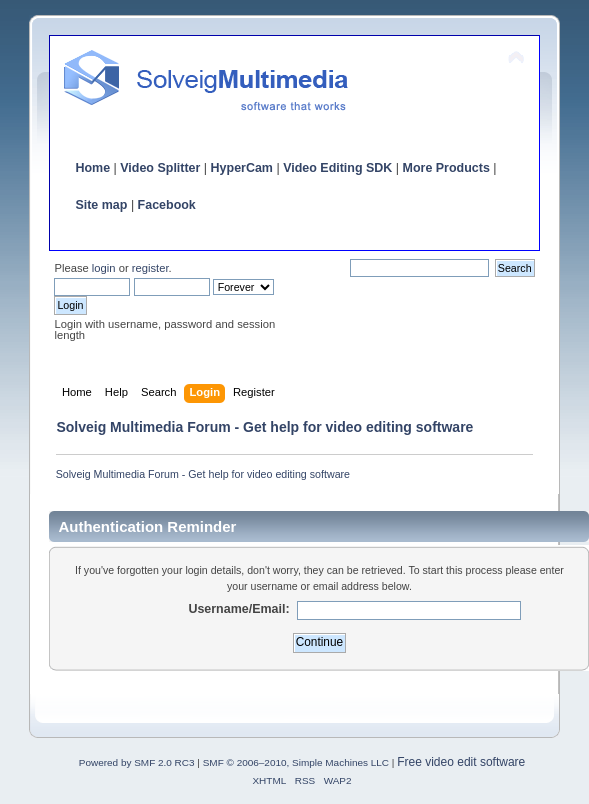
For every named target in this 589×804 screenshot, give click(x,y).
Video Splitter (160, 168)
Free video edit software (461, 762)
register (150, 268)
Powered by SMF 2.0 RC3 (137, 762)
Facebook (167, 205)
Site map (101, 205)
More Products (446, 168)
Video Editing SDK (337, 168)
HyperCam (242, 168)
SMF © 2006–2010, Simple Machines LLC (296, 762)
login (104, 268)
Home (92, 168)
